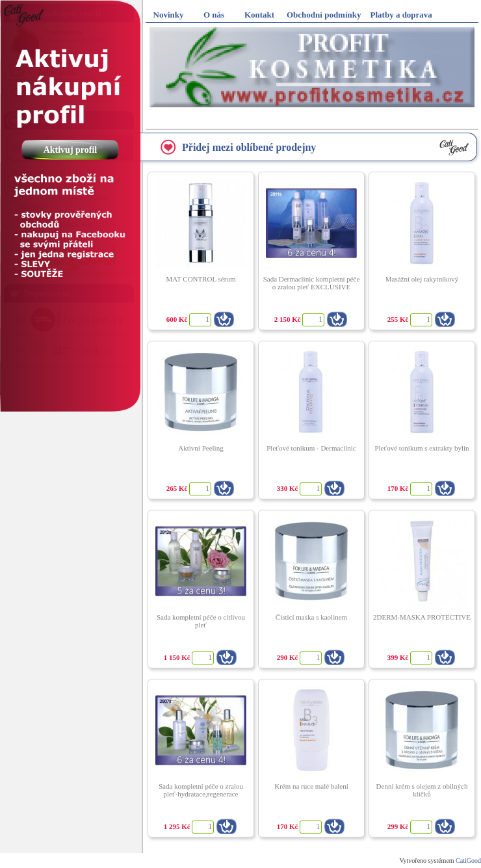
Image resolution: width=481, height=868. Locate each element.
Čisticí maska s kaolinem (311, 617)
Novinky (169, 15)
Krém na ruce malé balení (311, 786)
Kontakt (259, 15)
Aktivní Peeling (201, 448)
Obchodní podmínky (324, 15)
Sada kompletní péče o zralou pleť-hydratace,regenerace (201, 790)
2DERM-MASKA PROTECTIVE (422, 617)
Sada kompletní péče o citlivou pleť (201, 621)
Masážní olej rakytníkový (422, 279)
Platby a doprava (401, 15)
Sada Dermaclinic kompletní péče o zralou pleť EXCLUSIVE (312, 283)
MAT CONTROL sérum (201, 279)
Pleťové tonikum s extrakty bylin (422, 448)
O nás (214, 15)
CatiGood (468, 861)
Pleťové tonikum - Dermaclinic (311, 448)
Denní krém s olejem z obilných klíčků (422, 790)
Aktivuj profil (69, 150)
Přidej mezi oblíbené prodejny (249, 147)
